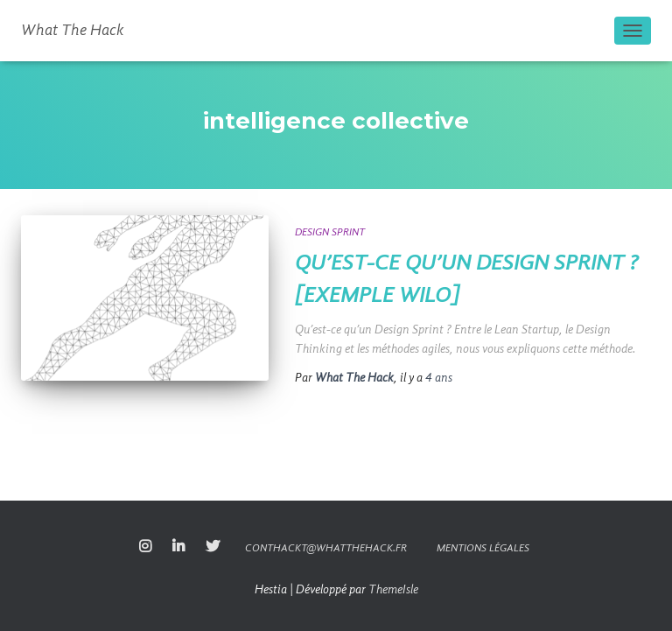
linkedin (178, 547)
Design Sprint (330, 233)
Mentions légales (483, 549)
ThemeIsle (393, 590)
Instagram (145, 547)
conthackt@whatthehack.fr (326, 549)
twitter (213, 547)
